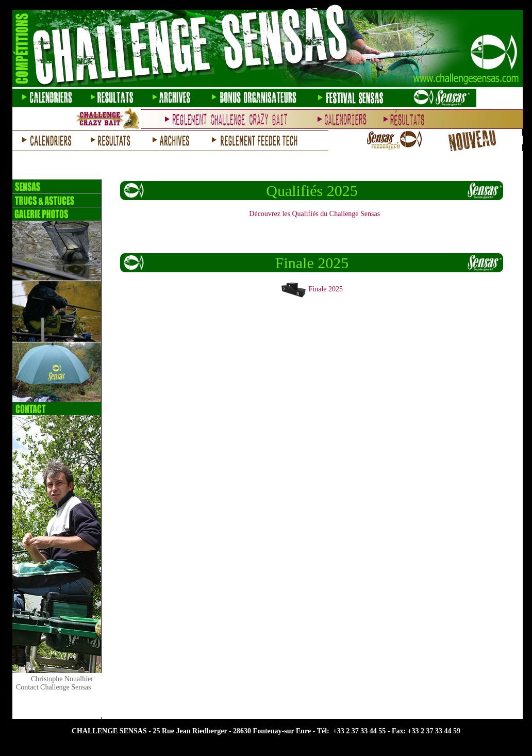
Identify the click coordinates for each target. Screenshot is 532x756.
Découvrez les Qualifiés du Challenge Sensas (314, 214)
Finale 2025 (326, 289)
